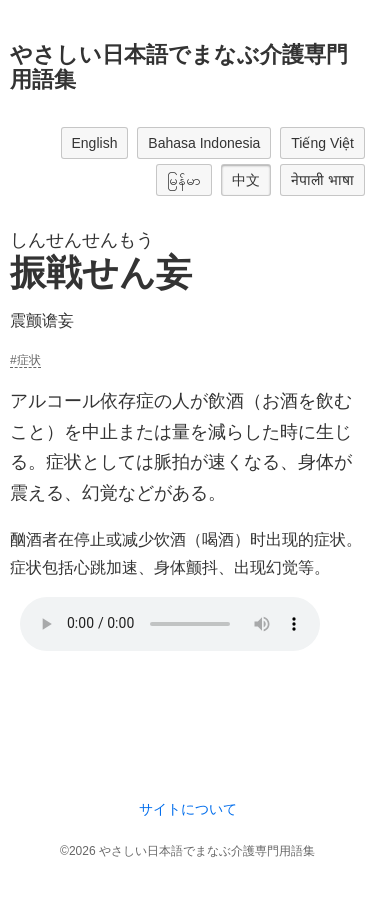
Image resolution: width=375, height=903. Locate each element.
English (95, 143)
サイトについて (188, 809)
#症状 (25, 360)
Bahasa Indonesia (204, 143)
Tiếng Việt (322, 143)
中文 (246, 180)
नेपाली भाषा (322, 180)
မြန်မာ (184, 180)
